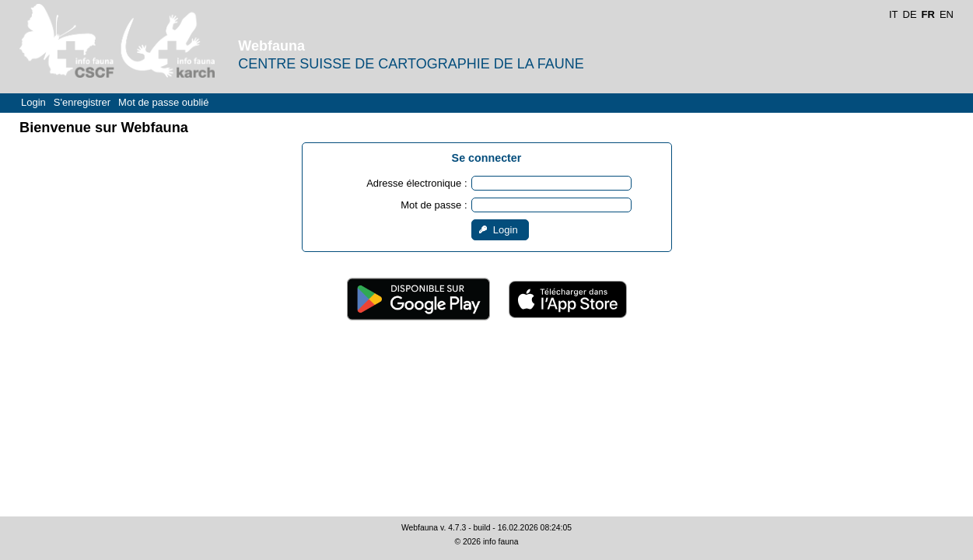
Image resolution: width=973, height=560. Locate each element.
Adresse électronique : (416, 183)
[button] (500, 230)
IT (894, 14)
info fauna (501, 542)
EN (947, 14)
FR (928, 14)
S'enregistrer (82, 102)
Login (33, 102)
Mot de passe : (434, 205)
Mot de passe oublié (163, 102)
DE (910, 14)
